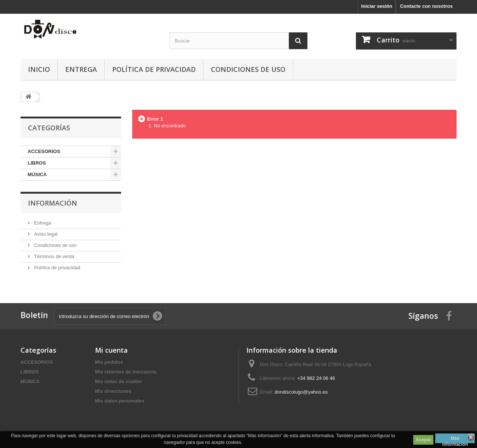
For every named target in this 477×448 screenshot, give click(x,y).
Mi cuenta (111, 350)
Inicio (39, 69)
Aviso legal (45, 234)
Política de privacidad (154, 69)
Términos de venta (53, 256)
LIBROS (37, 163)
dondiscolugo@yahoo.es (301, 392)
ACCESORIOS (44, 151)
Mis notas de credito (119, 382)
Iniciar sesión (377, 6)
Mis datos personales (120, 401)
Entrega (81, 69)
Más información (455, 439)
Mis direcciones (113, 391)
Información (53, 203)
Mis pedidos (109, 362)
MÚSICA (37, 174)
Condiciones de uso (248, 69)
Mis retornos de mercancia (126, 372)
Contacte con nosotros (426, 6)
